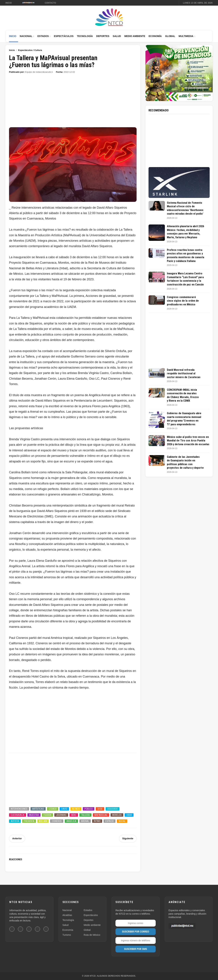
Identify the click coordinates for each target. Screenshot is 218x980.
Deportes (103, 36)
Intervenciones (19, 809)
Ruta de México (92, 935)
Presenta (29, 821)
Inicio (9, 3)
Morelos (117, 815)
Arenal (85, 821)
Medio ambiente (92, 925)
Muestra (34, 815)
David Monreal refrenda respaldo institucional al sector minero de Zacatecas (184, 374)
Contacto (50, 3)
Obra (129, 815)
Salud (117, 36)
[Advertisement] (73, 102)
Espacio (110, 821)
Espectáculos (64, 36)
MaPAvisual (101, 815)
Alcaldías (67, 915)
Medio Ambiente (135, 36)
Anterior (17, 839)
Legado (53, 809)
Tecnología (85, 36)
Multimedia (186, 36)
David (64, 809)
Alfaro (76, 809)
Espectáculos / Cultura (30, 50)
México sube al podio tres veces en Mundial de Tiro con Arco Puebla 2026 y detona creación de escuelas (188, 441)
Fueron (47, 815)
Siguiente (128, 839)
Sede (100, 809)
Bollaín (43, 821)
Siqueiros (112, 809)
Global (170, 36)
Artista (15, 821)
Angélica (71, 821)
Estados (43, 36)
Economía (155, 36)
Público (89, 809)
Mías (74, 815)
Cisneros (57, 821)
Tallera (85, 815)
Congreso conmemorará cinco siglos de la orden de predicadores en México (183, 301)
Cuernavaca (18, 815)
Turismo (67, 935)
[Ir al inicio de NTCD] (109, 17)
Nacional (26, 36)
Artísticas (38, 809)
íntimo (97, 821)
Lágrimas (61, 815)
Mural (122, 821)
